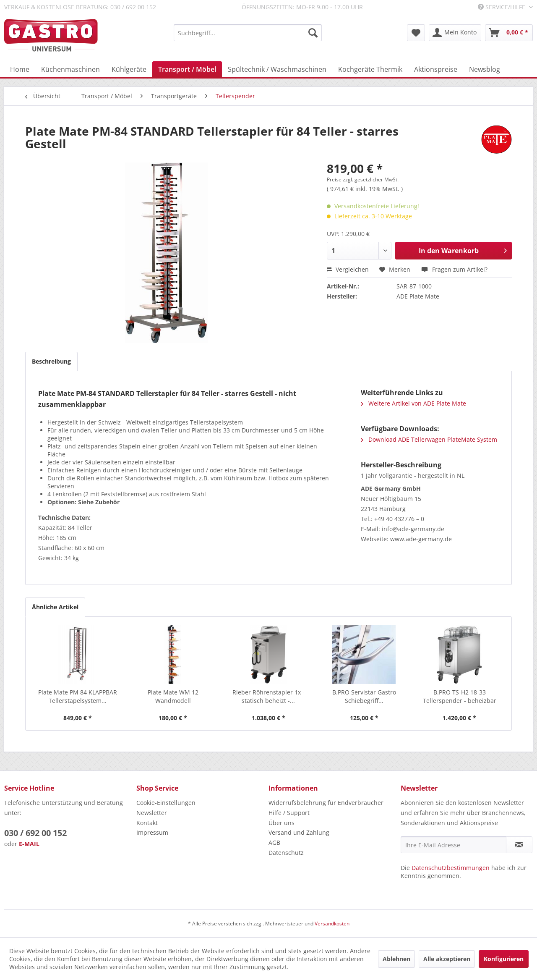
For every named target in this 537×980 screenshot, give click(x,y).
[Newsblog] (485, 69)
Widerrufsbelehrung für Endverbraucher (326, 803)
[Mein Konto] (455, 33)
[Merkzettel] (416, 33)
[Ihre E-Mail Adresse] (454, 845)
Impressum (152, 832)
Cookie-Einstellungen (166, 803)
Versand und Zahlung (299, 832)
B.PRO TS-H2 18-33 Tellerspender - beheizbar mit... (460, 697)
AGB (274, 842)
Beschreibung (51, 361)
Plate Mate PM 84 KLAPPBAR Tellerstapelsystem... (78, 696)
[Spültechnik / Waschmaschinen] (277, 69)
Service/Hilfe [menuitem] (502, 7)
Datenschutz (286, 853)
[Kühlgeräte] (129, 69)
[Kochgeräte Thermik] (370, 69)
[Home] (20, 69)
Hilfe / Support (289, 813)
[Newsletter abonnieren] (519, 845)
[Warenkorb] (509, 33)
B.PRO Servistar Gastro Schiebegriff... (364, 696)
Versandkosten (332, 924)
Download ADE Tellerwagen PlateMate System (429, 439)
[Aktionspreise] (436, 69)
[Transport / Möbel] (187, 69)
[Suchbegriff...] (248, 33)
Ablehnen (396, 959)
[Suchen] (313, 33)
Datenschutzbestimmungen (451, 868)
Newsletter (152, 813)
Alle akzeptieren (447, 959)
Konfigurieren (504, 959)
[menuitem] (248, 33)
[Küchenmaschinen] (70, 69)
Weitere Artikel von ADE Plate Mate (413, 403)
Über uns (282, 823)
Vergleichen (348, 269)
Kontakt (147, 823)
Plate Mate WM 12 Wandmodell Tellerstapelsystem (173, 697)
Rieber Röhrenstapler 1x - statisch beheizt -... (268, 696)
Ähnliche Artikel (55, 607)
